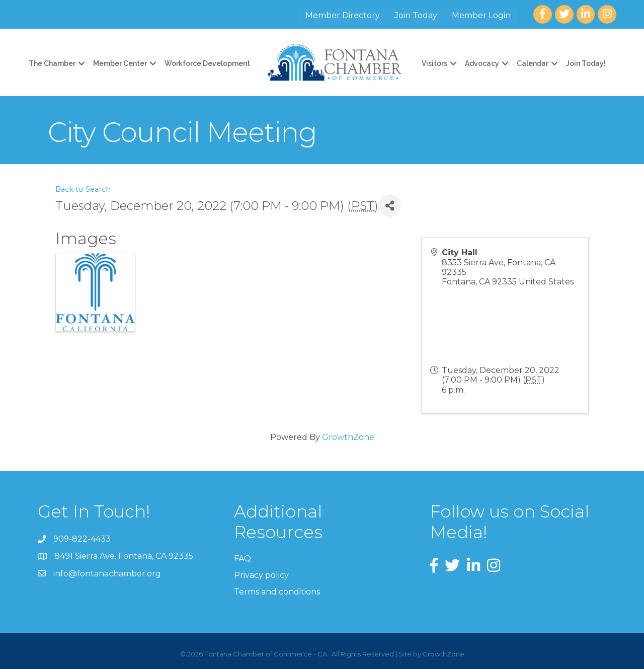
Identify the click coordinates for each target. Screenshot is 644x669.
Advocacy (482, 63)
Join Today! (586, 63)
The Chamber (52, 63)
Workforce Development (207, 63)
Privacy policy (261, 575)
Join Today (416, 15)
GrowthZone (348, 437)
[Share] (390, 206)
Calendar (533, 63)
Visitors (434, 63)
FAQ (243, 559)
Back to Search (83, 189)
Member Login (481, 15)
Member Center (120, 63)
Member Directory (343, 15)
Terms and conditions (277, 592)
